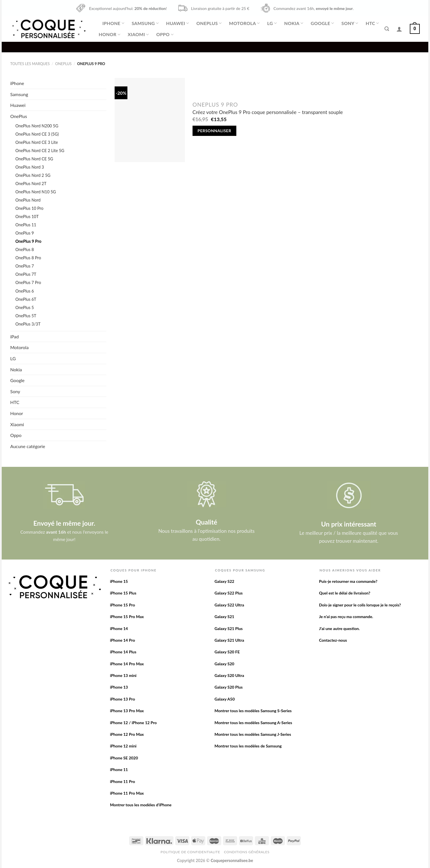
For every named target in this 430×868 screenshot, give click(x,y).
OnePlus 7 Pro (28, 282)
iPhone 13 (119, 687)
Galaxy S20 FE (227, 652)
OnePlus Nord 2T (31, 184)
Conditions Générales (247, 852)
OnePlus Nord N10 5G (36, 192)
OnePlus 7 (25, 266)
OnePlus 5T (26, 316)
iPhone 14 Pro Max (127, 664)
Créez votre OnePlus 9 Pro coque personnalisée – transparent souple (268, 112)
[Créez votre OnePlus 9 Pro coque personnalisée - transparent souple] (150, 120)
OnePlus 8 (25, 249)
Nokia (294, 23)
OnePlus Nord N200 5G (37, 126)
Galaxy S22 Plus (229, 593)
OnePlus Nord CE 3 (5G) (37, 134)
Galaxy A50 (225, 699)
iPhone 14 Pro (123, 640)
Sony (350, 23)
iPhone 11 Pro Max (127, 793)
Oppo (165, 34)
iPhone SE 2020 (124, 758)
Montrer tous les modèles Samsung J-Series (253, 734)
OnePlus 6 (25, 291)
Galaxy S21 (224, 617)
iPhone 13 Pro (123, 699)
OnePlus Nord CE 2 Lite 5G (40, 151)
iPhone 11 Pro (123, 781)
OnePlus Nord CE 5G (34, 159)
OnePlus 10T (27, 217)
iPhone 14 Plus (123, 652)
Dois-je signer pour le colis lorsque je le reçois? (360, 605)
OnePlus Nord (28, 200)
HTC (372, 23)
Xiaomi (138, 34)
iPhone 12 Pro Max (127, 734)
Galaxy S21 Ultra (229, 640)
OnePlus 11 (26, 225)
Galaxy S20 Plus (229, 687)
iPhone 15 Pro (123, 605)
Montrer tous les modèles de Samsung (248, 746)
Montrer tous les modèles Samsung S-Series (253, 711)
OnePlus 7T (26, 274)
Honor (109, 34)
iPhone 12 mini (123, 746)
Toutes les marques (30, 64)
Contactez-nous (333, 640)
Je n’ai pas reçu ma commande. (346, 617)
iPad (15, 336)
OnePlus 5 (25, 307)
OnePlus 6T (26, 299)
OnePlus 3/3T (28, 324)
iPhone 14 (119, 628)
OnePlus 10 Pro (29, 208)
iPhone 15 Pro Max (127, 617)
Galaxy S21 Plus (229, 628)
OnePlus (209, 23)
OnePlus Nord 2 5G (33, 175)
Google (323, 23)
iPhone (113, 23)
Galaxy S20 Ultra (229, 675)
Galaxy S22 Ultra (229, 605)
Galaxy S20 (224, 664)
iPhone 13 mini (123, 675)
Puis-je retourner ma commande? (348, 581)
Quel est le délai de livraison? (345, 593)
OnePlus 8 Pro (28, 258)
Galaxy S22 (224, 581)
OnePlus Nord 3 (30, 167)
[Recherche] (387, 29)
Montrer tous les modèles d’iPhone (141, 805)
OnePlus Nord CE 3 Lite (37, 142)
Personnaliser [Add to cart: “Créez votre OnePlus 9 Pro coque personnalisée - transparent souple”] (214, 131)
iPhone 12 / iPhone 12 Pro (133, 723)
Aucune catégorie (28, 446)
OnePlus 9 (25, 233)
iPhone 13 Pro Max (127, 711)
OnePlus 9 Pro (28, 241)
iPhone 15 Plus (123, 593)
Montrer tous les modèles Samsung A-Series (253, 723)
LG (272, 23)
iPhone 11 (119, 769)
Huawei (177, 23)
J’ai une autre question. (339, 628)
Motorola (244, 23)
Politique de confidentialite (190, 852)
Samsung (145, 23)
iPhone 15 (119, 581)
